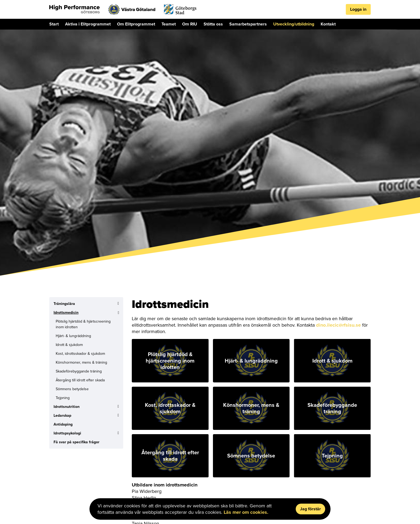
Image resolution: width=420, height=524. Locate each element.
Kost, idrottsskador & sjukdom (80, 354)
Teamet (169, 24)
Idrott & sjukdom (69, 345)
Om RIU (190, 24)
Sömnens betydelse (72, 389)
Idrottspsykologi (67, 433)
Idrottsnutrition (67, 407)
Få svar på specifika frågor (76, 442)
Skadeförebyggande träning (79, 371)
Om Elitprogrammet (136, 24)
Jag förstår (310, 509)
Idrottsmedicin (66, 313)
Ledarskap (62, 416)
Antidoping (63, 424)
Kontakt (328, 24)
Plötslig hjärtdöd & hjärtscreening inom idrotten (83, 324)
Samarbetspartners (248, 24)
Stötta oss (213, 24)
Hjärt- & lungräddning (73, 336)
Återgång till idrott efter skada (80, 380)
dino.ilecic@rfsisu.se (338, 325)
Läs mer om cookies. (246, 512)
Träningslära (64, 304)
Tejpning (63, 398)
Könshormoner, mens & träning (81, 362)
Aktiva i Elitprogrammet (88, 24)
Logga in (358, 9)
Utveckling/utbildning (294, 24)
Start (54, 24)
